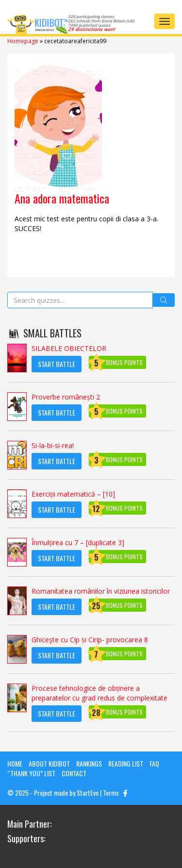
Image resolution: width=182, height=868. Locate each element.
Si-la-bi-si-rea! (53, 445)
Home (15, 763)
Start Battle (57, 364)
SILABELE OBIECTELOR (69, 348)
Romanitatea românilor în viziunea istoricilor (101, 591)
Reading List (126, 763)
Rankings (89, 763)
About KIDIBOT (49, 763)
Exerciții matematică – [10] (73, 494)
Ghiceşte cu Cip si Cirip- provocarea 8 (90, 640)
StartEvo (88, 793)
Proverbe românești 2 (66, 397)
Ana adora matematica (62, 198)
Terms (111, 793)
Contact (74, 773)
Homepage (23, 41)
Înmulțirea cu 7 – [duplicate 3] (78, 542)
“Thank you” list (31, 773)
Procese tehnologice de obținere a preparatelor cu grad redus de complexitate (99, 693)
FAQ (154, 763)
